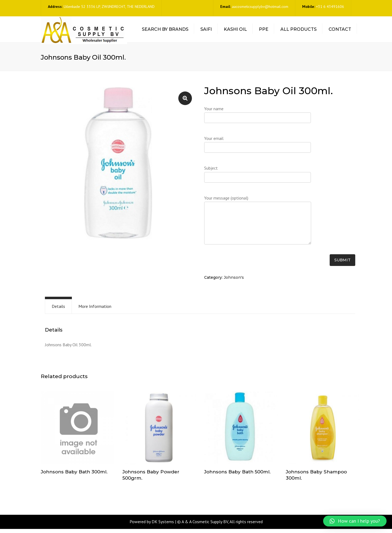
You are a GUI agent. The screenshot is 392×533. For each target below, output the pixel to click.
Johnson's (234, 282)
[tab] (58, 310)
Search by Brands (165, 31)
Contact (340, 31)
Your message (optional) (258, 227)
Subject (258, 180)
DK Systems (163, 526)
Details (58, 310)
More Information (95, 310)
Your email (258, 151)
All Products (298, 31)
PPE (264, 31)
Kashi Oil (235, 31)
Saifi (206, 31)
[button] (355, 521)
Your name (258, 121)
